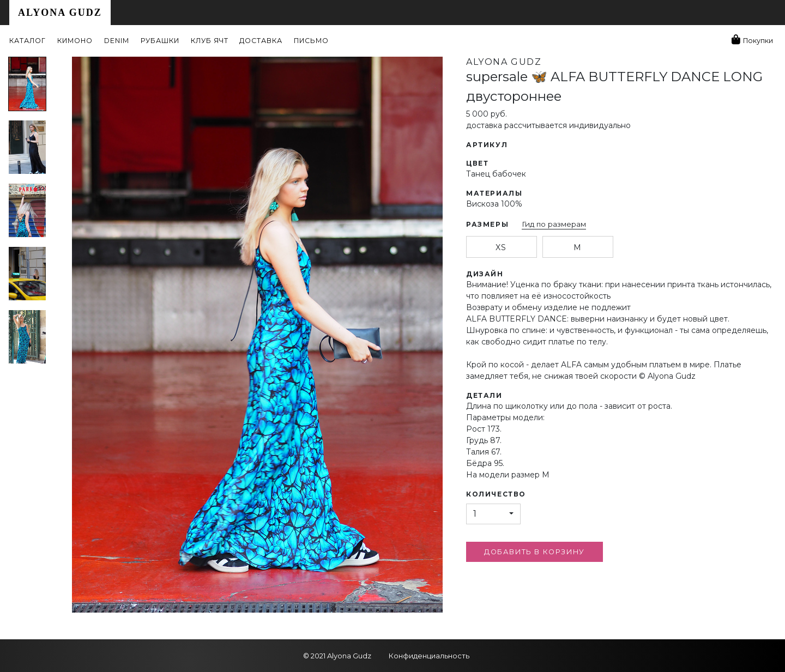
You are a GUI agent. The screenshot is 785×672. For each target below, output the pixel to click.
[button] (493, 514)
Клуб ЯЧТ (210, 41)
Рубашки (160, 41)
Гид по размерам (554, 224)
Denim (117, 41)
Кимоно (75, 41)
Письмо (311, 41)
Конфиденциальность (429, 656)
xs (501, 247)
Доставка (261, 41)
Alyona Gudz (60, 13)
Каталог (28, 41)
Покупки (758, 41)
